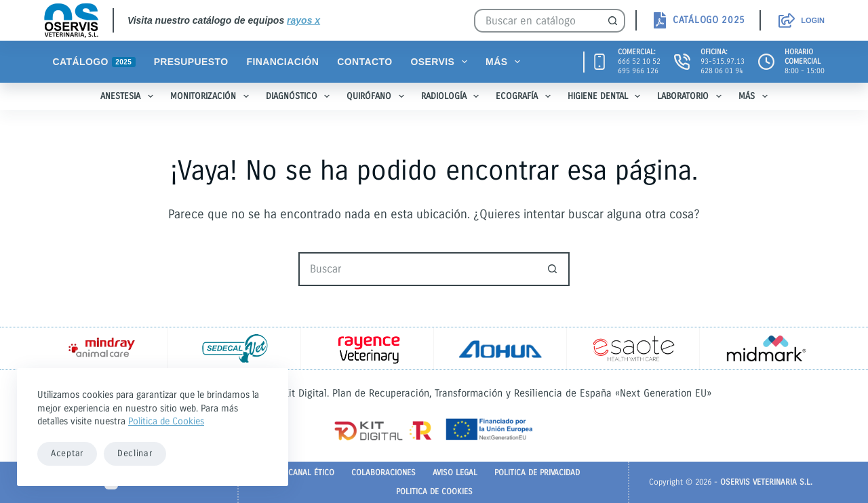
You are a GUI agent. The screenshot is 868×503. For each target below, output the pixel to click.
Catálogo (94, 62)
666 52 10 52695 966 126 (639, 66)
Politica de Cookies (166, 421)
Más (506, 62)
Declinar (135, 454)
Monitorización (212, 96)
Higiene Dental (607, 96)
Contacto (364, 62)
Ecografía (526, 96)
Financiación (283, 62)
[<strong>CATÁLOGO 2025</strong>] (698, 20)
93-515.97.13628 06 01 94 (723, 66)
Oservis (442, 62)
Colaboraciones (383, 472)
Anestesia (130, 96)
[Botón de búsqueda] (613, 21)
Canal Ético (311, 472)
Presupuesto (191, 62)
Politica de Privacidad (537, 472)
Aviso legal (455, 472)
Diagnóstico (301, 96)
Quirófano (378, 96)
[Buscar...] (538, 21)
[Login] (802, 20)
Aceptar (67, 454)
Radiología (453, 96)
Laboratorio (692, 96)
